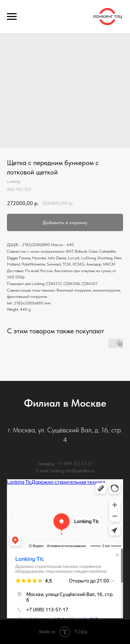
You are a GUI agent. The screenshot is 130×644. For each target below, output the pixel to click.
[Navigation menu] (12, 17)
